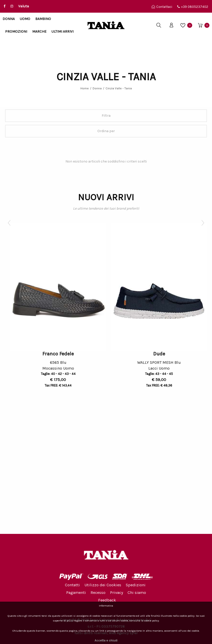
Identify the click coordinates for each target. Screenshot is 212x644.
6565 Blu (58, 362)
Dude (159, 354)
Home (85, 88)
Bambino (43, 19)
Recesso (98, 592)
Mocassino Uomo (58, 369)
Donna (9, 19)
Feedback (107, 600)
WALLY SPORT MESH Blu (159, 362)
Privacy (117, 592)
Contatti (72, 585)
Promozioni (16, 32)
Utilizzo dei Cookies (103, 585)
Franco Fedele (58, 354)
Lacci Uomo (159, 369)
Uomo (25, 19)
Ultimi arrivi (63, 32)
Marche (39, 32)
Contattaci (162, 7)
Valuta (24, 6)
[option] (58, 306)
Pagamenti (76, 592)
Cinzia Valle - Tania (119, 88)
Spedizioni (136, 585)
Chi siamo (137, 592)
